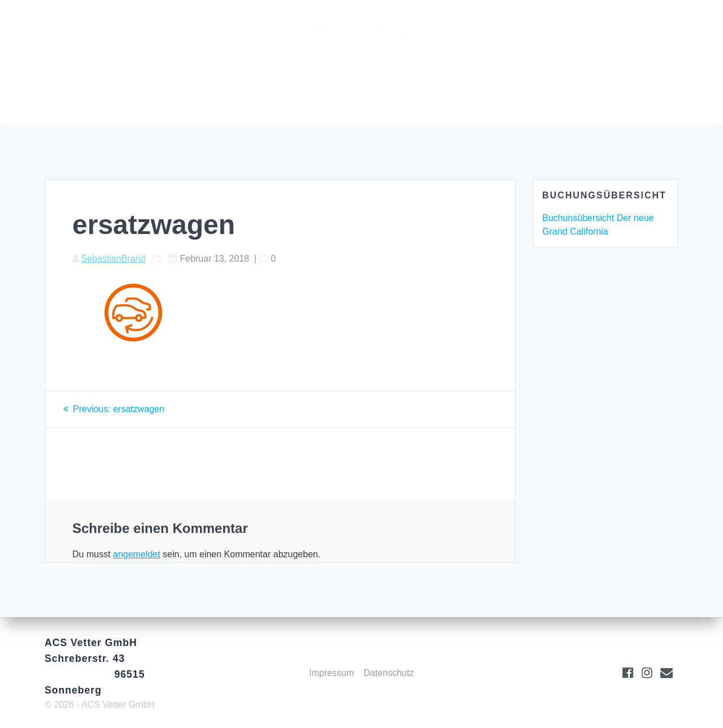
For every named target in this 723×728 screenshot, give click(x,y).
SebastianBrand (113, 259)
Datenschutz (389, 673)
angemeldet (137, 554)
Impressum (331, 673)
